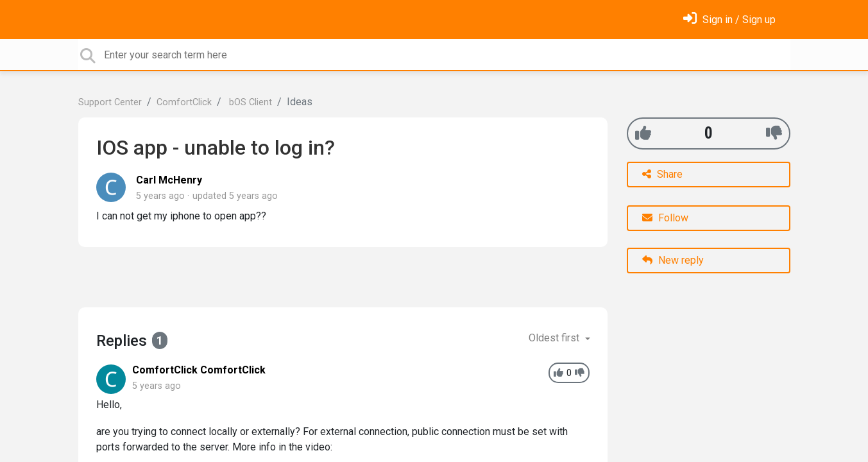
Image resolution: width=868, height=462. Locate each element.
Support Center (110, 102)
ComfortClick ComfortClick (199, 370)
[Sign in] (729, 20)
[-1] (774, 133)
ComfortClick (184, 102)
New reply (673, 260)
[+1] (643, 133)
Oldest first (555, 338)
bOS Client (249, 102)
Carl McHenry (169, 180)
